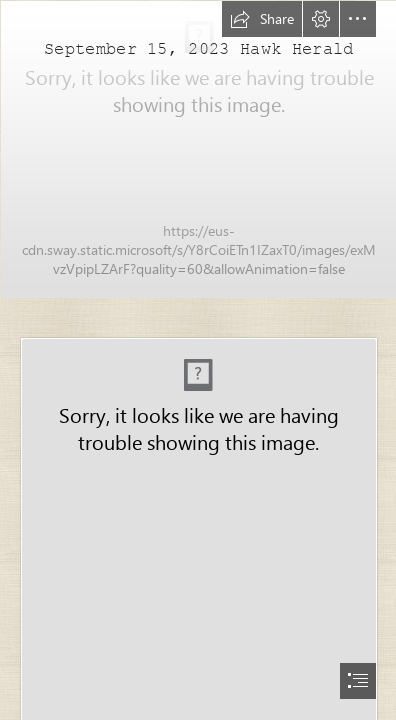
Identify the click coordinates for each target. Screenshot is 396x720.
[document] (198, 360)
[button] (262, 19)
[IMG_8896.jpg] (198, 148)
